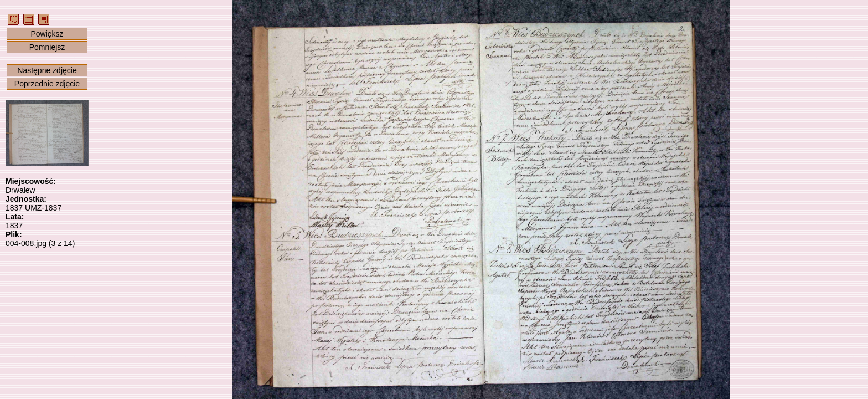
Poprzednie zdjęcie (47, 84)
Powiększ (47, 34)
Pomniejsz (47, 47)
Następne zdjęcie (47, 70)
